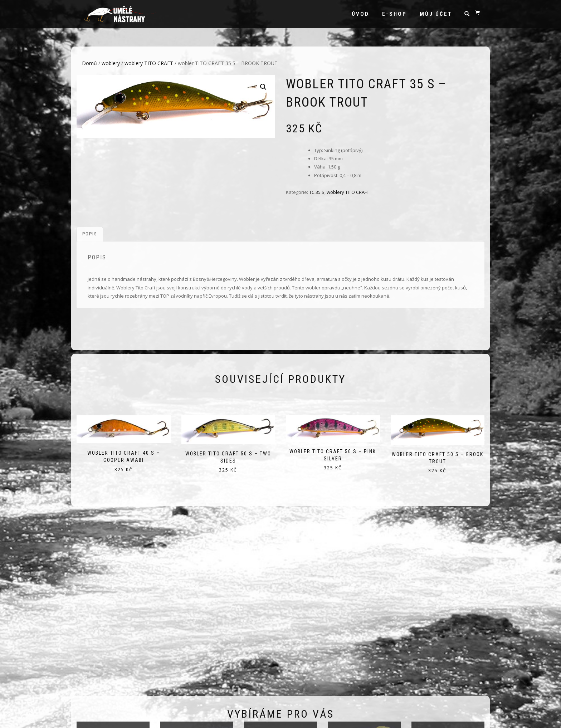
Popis (90, 234)
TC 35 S (317, 192)
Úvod (360, 14)
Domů (89, 63)
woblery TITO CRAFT (149, 63)
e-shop (394, 14)
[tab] (90, 234)
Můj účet (436, 14)
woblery (111, 63)
